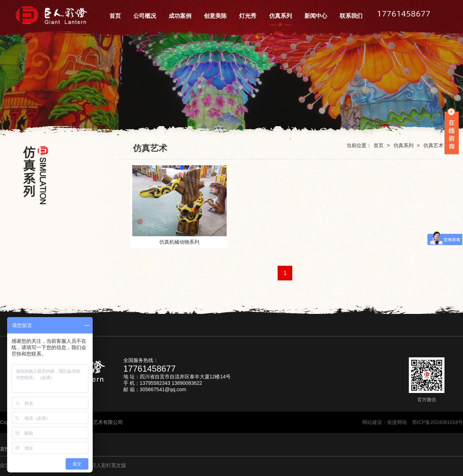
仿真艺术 (81, 170)
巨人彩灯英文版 (109, 465)
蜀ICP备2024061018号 (438, 422)
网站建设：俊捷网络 (387, 422)
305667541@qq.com (163, 389)
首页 (379, 145)
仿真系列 (403, 145)
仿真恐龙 (81, 150)
